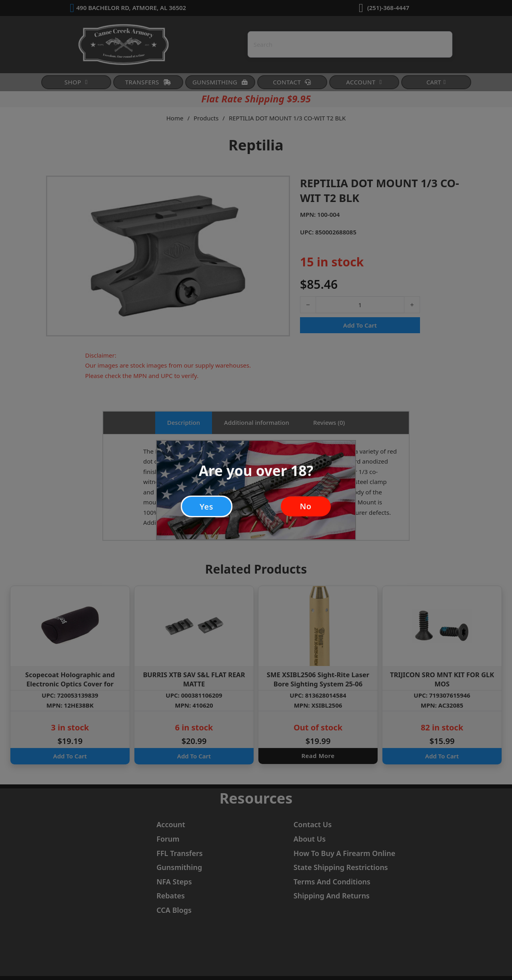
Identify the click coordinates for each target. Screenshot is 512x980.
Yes (206, 505)
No (305, 505)
